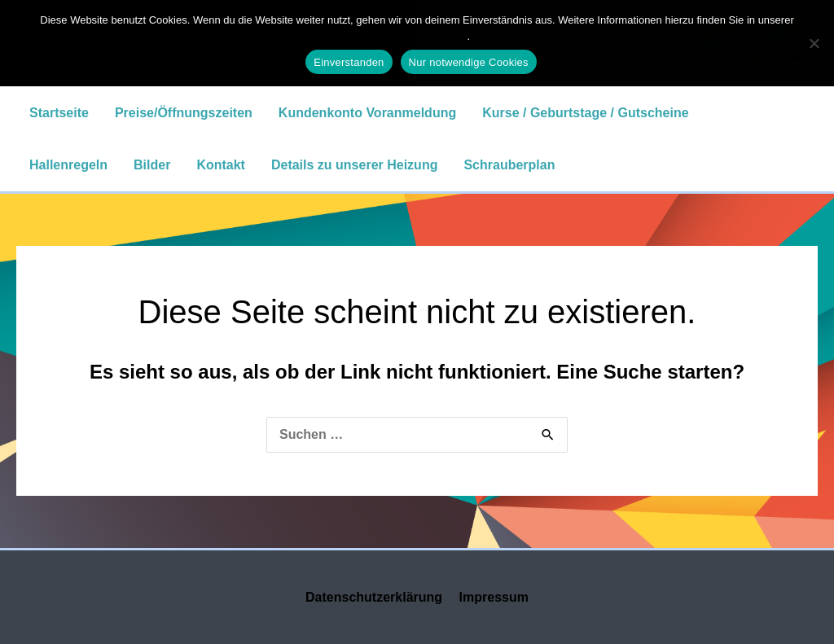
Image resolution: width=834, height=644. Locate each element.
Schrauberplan (509, 165)
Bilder (152, 165)
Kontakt (221, 165)
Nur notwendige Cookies (469, 62)
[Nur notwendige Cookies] (814, 43)
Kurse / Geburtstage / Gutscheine (585, 113)
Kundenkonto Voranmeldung (367, 113)
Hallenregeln (68, 165)
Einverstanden (349, 62)
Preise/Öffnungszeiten (184, 113)
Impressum (494, 597)
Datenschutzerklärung (374, 597)
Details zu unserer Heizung (355, 165)
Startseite (59, 113)
